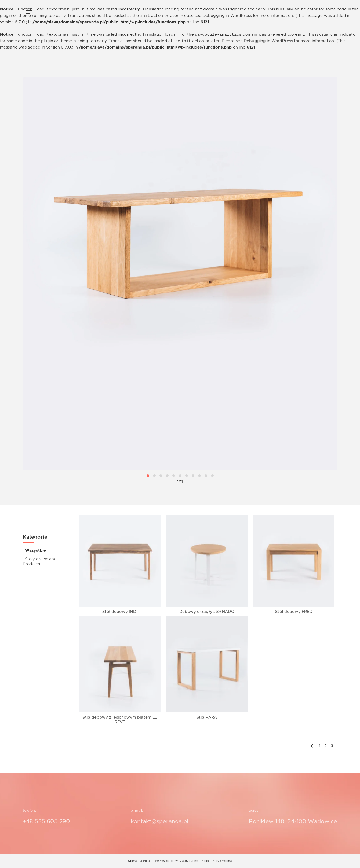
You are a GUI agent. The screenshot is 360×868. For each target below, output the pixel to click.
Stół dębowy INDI (120, 612)
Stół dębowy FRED (294, 612)
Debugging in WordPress (227, 16)
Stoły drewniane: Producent (40, 562)
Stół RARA (207, 717)
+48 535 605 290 (46, 821)
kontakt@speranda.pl (159, 821)
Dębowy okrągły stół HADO (207, 612)
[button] (148, 476)
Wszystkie (35, 551)
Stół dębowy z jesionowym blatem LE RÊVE (120, 720)
